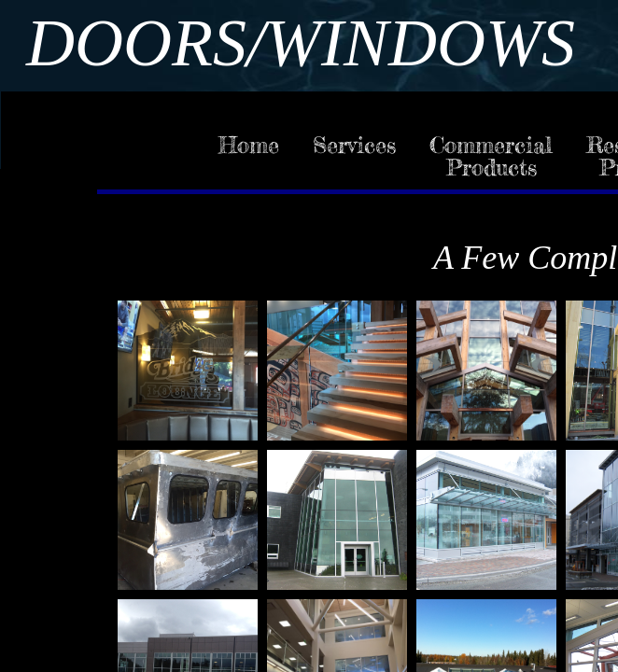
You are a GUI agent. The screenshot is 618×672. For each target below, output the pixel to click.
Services (354, 145)
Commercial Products (491, 156)
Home (249, 145)
